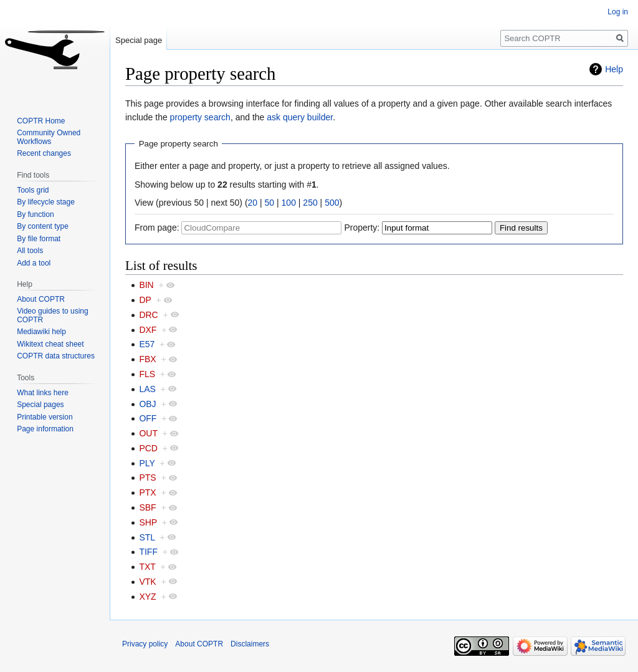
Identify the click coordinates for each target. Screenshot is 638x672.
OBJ (147, 404)
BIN (146, 285)
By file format (39, 239)
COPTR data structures (56, 356)
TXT (147, 567)
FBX (147, 359)
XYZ (147, 597)
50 (270, 203)
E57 (147, 344)
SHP (148, 522)
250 (310, 203)
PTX (147, 492)
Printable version (45, 417)
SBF (147, 507)
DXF (148, 330)
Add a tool (34, 263)
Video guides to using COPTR (53, 315)
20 (253, 203)
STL (147, 537)
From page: (157, 228)
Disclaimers (250, 644)
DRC (148, 315)
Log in (618, 12)
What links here (43, 393)
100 (289, 203)
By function (35, 214)
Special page (139, 40)
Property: (362, 228)
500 (332, 203)
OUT (148, 433)
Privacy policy (145, 644)
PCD (148, 448)
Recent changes (44, 153)
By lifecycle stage (46, 202)
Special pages (40, 405)
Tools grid (33, 190)
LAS (147, 389)
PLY (147, 463)
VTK (147, 582)
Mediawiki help (41, 332)
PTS (147, 478)
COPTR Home (41, 121)
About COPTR (41, 299)
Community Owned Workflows (49, 137)
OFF (148, 418)
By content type (43, 226)
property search (200, 117)
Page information (45, 429)
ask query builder (300, 117)
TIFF (148, 552)
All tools (30, 251)
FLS (147, 374)
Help (614, 69)
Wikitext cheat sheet (50, 344)
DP (145, 300)
